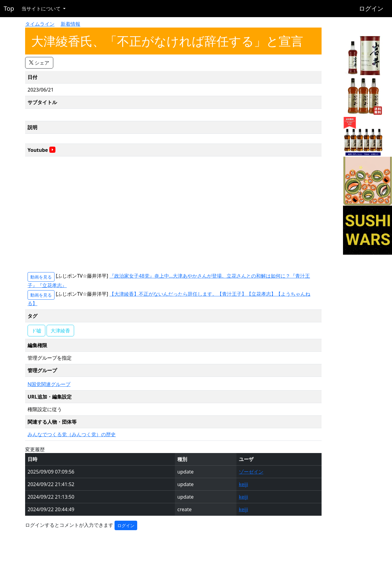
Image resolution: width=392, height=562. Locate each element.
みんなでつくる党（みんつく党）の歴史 (72, 434)
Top (9, 8)
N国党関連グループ (49, 384)
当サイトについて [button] (42, 9)
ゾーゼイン (251, 472)
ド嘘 (36, 331)
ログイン (371, 8)
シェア (39, 63)
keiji (243, 484)
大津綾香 (60, 331)
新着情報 (70, 24)
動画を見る (41, 277)
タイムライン (40, 24)
